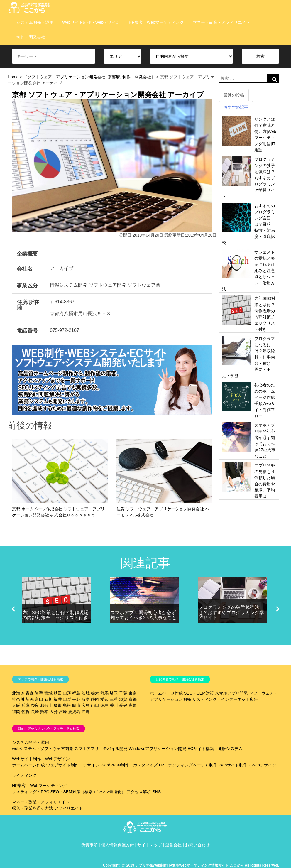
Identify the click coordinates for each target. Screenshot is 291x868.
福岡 (16, 712)
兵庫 (26, 705)
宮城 (48, 693)
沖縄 (86, 712)
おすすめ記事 (236, 107)
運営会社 (173, 845)
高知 (133, 705)
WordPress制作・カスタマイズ (129, 765)
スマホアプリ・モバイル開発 (101, 749)
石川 (48, 699)
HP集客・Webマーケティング (156, 22)
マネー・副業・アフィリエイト (221, 22)
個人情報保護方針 (118, 845)
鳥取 (58, 705)
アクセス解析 (139, 792)
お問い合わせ (197, 845)
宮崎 (63, 712)
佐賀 (26, 712)
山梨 (67, 699)
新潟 (30, 699)
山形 (67, 693)
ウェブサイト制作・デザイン (73, 765)
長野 (76, 699)
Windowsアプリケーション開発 (157, 749)
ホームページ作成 (166, 693)
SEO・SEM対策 (199, 693)
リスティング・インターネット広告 (225, 699)
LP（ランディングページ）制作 (188, 765)
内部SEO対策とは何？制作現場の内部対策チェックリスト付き (55, 615)
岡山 (76, 705)
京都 (133, 699)
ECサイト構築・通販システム (215, 749)
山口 (95, 705)
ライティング (24, 775)
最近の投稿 (234, 95)
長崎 (35, 712)
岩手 (39, 693)
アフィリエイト (69, 808)
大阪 (16, 705)
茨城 (86, 693)
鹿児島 (74, 712)
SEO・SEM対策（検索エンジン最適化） (88, 792)
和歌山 (46, 705)
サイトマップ (150, 845)
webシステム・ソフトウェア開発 (43, 749)
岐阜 (86, 699)
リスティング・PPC (31, 792)
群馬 (104, 693)
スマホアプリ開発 (231, 693)
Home (13, 77)
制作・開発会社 (31, 37)
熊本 (44, 712)
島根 (67, 705)
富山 (39, 699)
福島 (76, 693)
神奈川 (18, 699)
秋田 (58, 693)
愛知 (104, 699)
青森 (30, 693)
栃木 (95, 693)
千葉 (123, 693)
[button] (13, 609)
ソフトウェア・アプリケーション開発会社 (66, 77)
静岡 (95, 699)
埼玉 (114, 693)
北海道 (18, 693)
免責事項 (89, 845)
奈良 (35, 705)
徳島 (104, 705)
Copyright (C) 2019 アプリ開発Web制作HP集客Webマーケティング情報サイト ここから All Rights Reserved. (191, 865)
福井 (58, 699)
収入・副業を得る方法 (33, 808)
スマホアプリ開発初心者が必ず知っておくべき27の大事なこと (143, 615)
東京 (133, 693)
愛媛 (123, 705)
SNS (157, 792)
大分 (54, 712)
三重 (114, 699)
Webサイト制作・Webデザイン (91, 22)
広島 (86, 705)
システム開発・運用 (35, 22)
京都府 (114, 77)
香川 (114, 705)
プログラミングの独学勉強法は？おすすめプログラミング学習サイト (231, 612)
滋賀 (123, 699)
